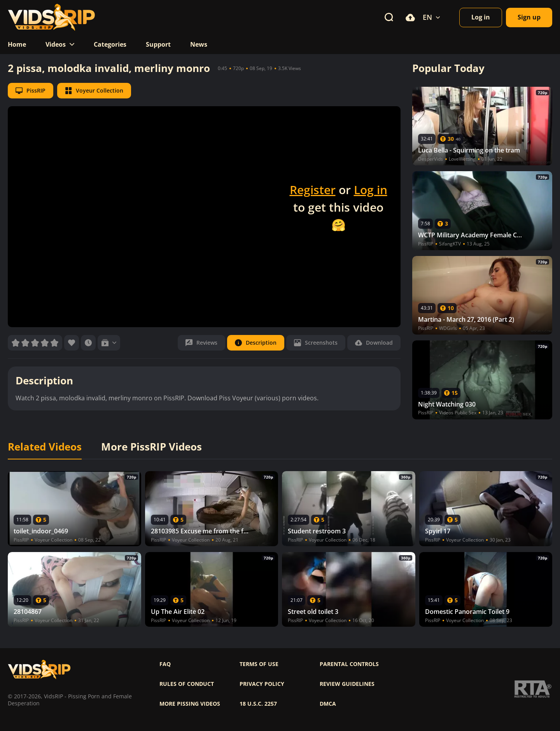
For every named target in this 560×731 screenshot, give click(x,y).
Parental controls (349, 664)
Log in (371, 190)
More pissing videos (190, 704)
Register (313, 190)
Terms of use (259, 664)
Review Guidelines (347, 684)
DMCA (328, 704)
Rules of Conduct (187, 684)
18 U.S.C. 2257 (258, 704)
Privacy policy (262, 684)
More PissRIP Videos (151, 447)
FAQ (165, 664)
